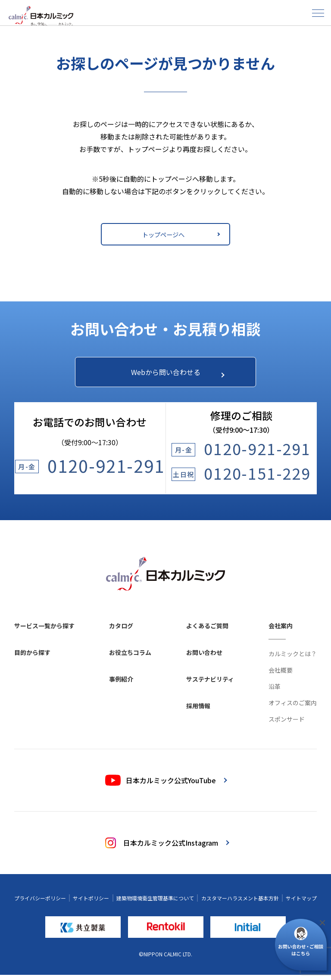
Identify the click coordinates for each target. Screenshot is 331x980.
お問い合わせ (204, 657)
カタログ (121, 631)
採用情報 (198, 711)
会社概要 (281, 675)
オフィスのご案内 (293, 708)
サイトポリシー (91, 903)
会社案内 (281, 631)
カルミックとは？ (293, 659)
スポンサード (287, 724)
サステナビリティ (210, 684)
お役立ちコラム (130, 657)
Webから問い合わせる (173, 374)
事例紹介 (121, 684)
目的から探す (32, 657)
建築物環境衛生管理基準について (155, 903)
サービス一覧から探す (44, 631)
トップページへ (180, 234)
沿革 (275, 692)
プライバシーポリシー (40, 903)
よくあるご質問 (207, 631)
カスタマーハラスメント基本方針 (240, 903)
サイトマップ (301, 903)
